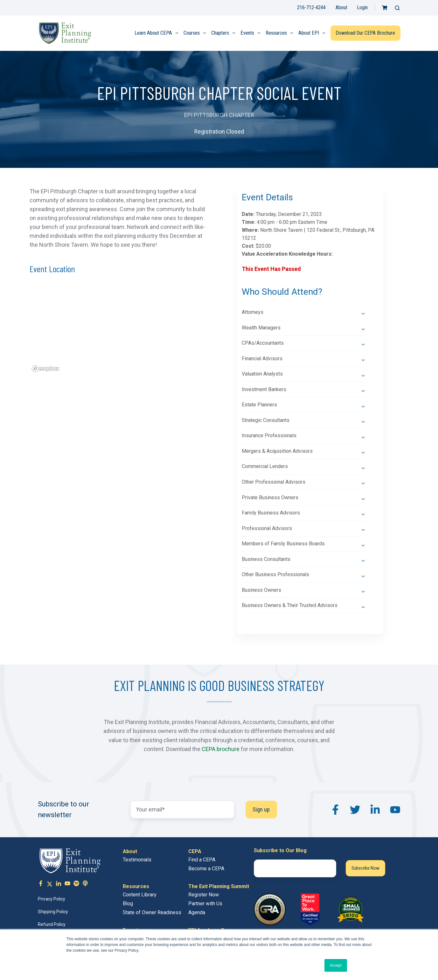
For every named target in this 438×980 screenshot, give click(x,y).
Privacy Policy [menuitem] (52, 899)
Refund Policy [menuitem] (52, 924)
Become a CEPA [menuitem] (206, 869)
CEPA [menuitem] (195, 851)
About (341, 7)
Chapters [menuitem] (220, 33)
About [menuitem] (130, 851)
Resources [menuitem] (276, 33)
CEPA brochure (221, 749)
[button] (397, 8)
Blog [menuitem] (128, 904)
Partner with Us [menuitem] (205, 904)
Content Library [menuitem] (140, 895)
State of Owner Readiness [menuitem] (152, 912)
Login (362, 7)
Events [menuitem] (247, 33)
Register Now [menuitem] (204, 895)
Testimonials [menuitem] (137, 860)
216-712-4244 (311, 7)
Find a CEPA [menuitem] (202, 860)
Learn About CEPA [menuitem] (153, 33)
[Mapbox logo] (45, 369)
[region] (119, 330)
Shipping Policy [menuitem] (53, 912)
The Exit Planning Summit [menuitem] (219, 886)
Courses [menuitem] (192, 33)
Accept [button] (336, 965)
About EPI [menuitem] (309, 33)
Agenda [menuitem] (197, 912)
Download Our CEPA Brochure (365, 33)
